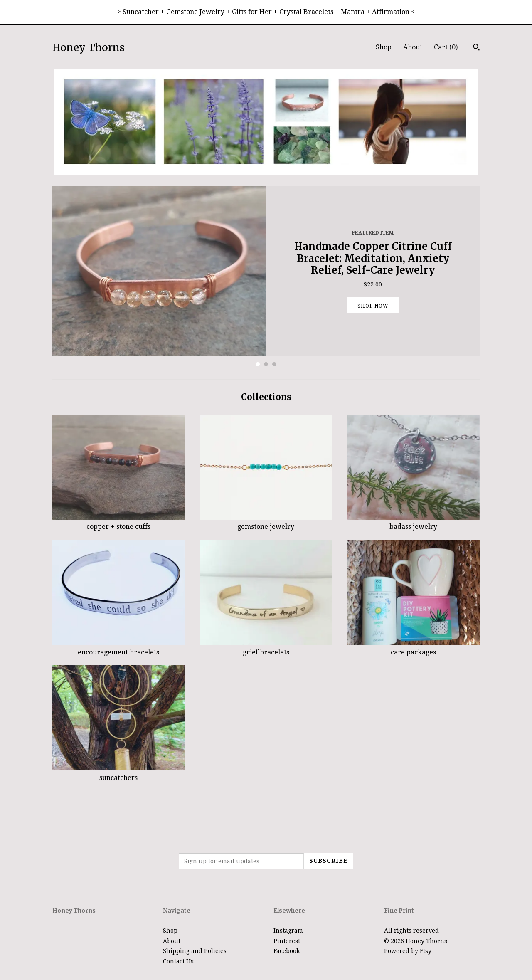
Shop (384, 47)
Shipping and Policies (195, 951)
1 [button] (258, 364)
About (413, 47)
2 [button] (266, 364)
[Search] (477, 48)
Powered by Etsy (408, 951)
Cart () (446, 47)
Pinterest (287, 941)
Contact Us (178, 961)
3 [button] (274, 364)
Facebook (287, 951)
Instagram (288, 931)
